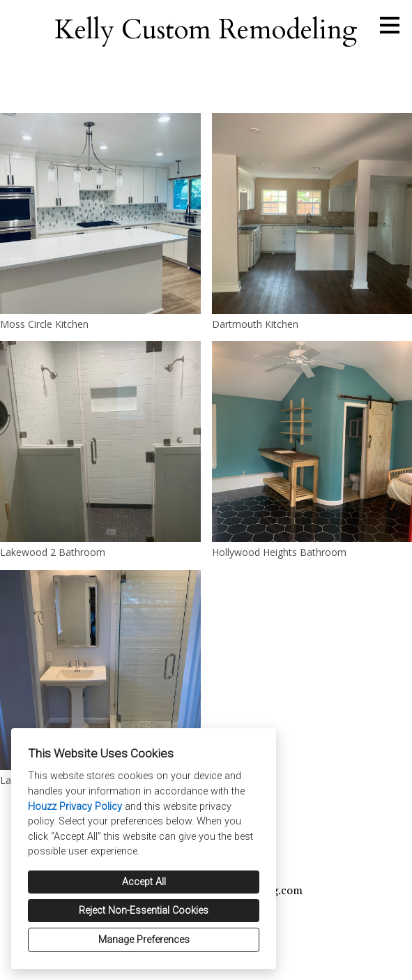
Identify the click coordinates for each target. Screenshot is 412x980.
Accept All (144, 882)
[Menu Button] (390, 25)
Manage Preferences (144, 940)
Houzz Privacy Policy (75, 807)
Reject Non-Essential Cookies (144, 911)
